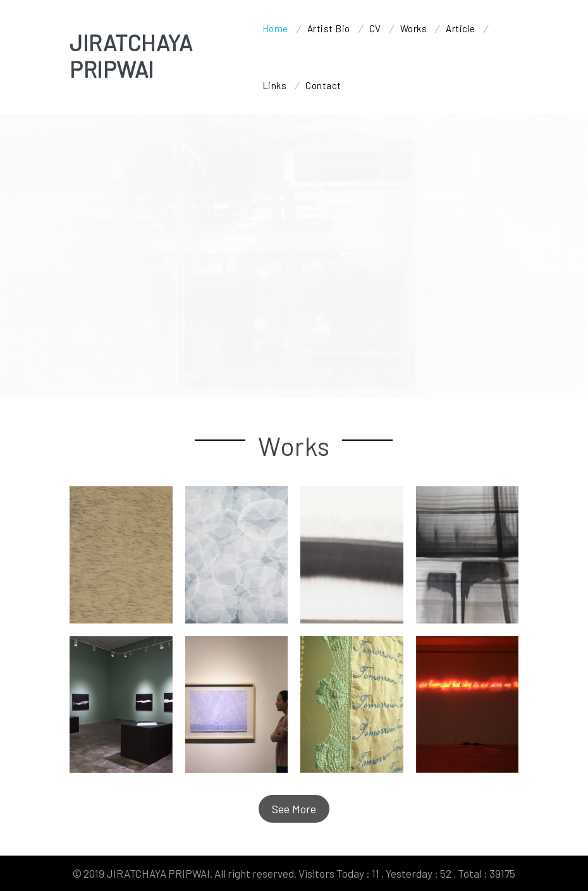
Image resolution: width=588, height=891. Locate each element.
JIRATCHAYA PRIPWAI (131, 56)
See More (294, 809)
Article (461, 28)
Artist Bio (329, 28)
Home (275, 28)
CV (375, 28)
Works (414, 28)
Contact (323, 85)
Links (275, 85)
